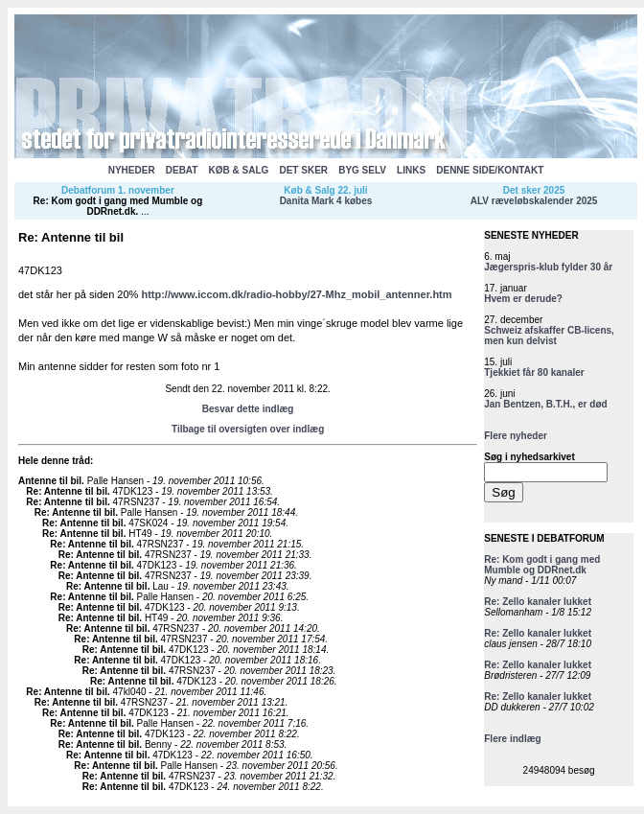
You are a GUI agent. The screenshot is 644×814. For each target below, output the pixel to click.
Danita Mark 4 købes (326, 201)
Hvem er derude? (523, 299)
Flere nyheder (516, 436)
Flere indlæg (512, 739)
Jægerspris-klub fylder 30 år (548, 267)
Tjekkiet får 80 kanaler (534, 372)
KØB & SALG (239, 170)
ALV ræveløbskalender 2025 (534, 201)
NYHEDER (132, 170)
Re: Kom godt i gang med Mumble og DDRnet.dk (118, 206)
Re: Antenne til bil (67, 491)
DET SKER (303, 170)
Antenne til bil (50, 481)
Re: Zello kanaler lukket (538, 602)
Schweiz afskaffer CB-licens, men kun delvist (549, 336)
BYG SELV (362, 170)
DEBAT (182, 170)
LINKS (411, 170)
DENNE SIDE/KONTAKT (490, 170)
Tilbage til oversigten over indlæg (248, 429)
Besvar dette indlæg (248, 409)
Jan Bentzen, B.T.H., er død (545, 404)
